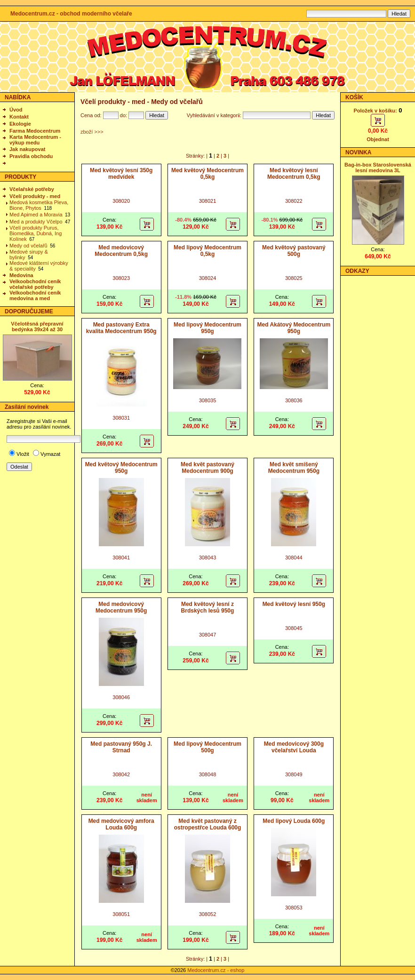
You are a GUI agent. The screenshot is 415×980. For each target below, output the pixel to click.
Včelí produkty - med (35, 196)
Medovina (21, 275)
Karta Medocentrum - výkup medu (35, 140)
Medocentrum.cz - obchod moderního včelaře (71, 14)
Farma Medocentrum (35, 131)
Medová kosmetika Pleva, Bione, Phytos (39, 205)
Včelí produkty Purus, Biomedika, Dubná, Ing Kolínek (36, 233)
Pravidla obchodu (31, 156)
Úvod (16, 110)
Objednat (378, 139)
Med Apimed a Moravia (36, 215)
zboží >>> (92, 132)
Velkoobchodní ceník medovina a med (35, 295)
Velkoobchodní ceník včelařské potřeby (35, 284)
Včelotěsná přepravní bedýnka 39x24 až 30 (37, 327)
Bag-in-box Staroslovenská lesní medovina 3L (378, 167)
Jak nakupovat (27, 149)
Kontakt (19, 117)
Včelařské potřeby (32, 189)
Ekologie (20, 124)
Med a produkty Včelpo (36, 222)
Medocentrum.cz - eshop (216, 970)
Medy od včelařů (28, 246)
